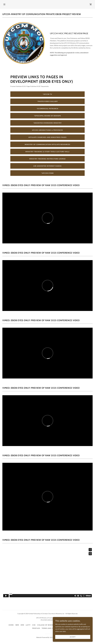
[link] (91, 4)
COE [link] (34, 625)
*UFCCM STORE (47, 173)
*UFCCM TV (47, 94)
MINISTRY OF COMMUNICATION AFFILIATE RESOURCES (47, 144)
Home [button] (11, 625)
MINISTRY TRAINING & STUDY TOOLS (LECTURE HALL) (47, 152)
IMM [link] (22, 625)
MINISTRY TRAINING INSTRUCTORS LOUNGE (47, 159)
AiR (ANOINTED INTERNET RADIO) (47, 166)
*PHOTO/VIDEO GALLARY (47, 101)
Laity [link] (28, 625)
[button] (4, 4)
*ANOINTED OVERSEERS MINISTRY (47, 123)
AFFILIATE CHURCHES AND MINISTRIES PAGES (47, 137)
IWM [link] (17, 625)
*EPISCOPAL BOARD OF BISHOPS (47, 116)
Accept (73, 637)
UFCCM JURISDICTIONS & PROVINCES (47, 130)
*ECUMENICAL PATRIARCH (47, 109)
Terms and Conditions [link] (52, 628)
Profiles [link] (36, 628)
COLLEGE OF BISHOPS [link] (46, 625)
